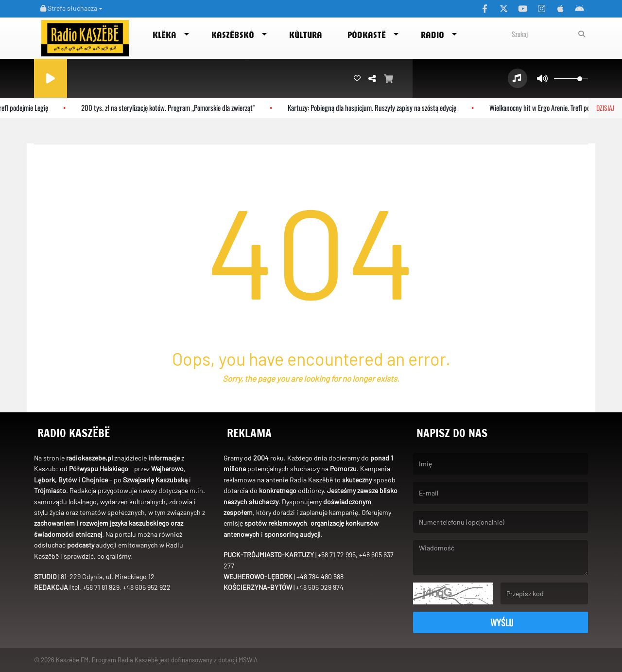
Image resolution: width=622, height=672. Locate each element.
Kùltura (306, 35)
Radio (432, 35)
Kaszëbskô (233, 35)
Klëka (164, 35)
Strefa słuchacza (71, 8)
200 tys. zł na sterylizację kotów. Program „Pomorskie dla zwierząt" (175, 107)
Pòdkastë (367, 35)
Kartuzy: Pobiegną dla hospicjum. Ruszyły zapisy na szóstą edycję (379, 107)
